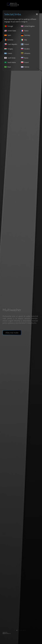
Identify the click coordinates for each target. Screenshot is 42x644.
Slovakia (25, 49)
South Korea (10, 58)
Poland (25, 62)
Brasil (8, 67)
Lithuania (26, 53)
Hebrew (25, 67)
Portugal (9, 26)
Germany (26, 35)
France (25, 31)
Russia (25, 58)
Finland (25, 44)
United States (10, 31)
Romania (9, 40)
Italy (24, 40)
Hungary (9, 49)
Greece (8, 53)
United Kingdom (28, 26)
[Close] (37, 14)
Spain (8, 35)
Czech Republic (11, 44)
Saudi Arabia (10, 62)
